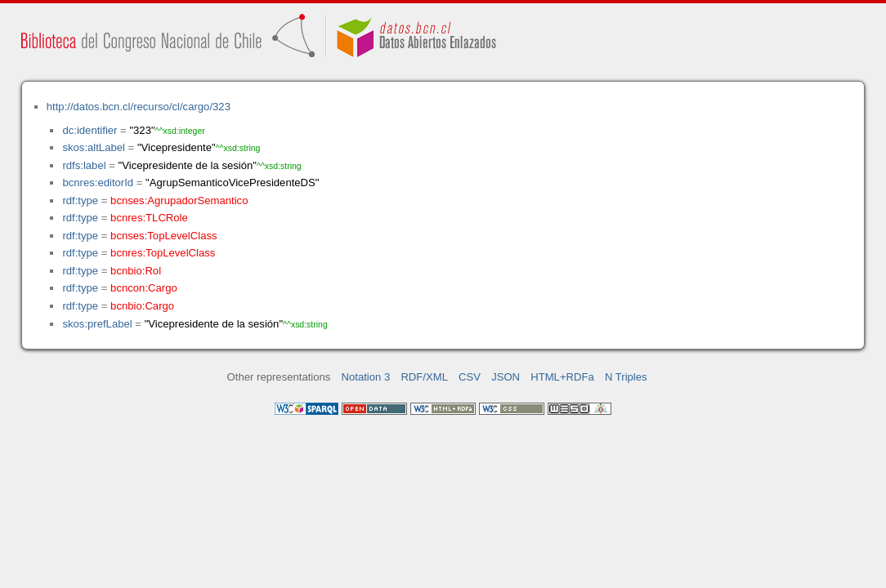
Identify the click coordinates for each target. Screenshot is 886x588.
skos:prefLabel (97, 324)
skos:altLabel (94, 147)
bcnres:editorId (98, 183)
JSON (506, 377)
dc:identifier (89, 130)
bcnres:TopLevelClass (163, 253)
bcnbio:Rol (136, 271)
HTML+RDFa (562, 377)
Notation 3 (366, 377)
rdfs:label (84, 165)
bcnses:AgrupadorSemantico (179, 200)
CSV (470, 377)
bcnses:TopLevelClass (163, 236)
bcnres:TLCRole (149, 218)
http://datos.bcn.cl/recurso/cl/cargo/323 (139, 107)
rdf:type (80, 200)
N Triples (626, 377)
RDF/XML (424, 377)
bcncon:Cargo (144, 288)
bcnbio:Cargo (142, 306)
